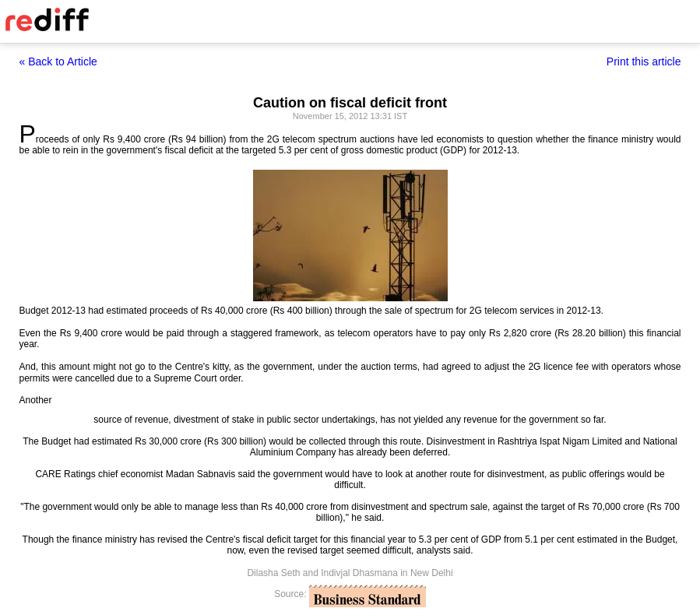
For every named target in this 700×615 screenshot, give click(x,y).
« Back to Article (58, 61)
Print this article (644, 61)
